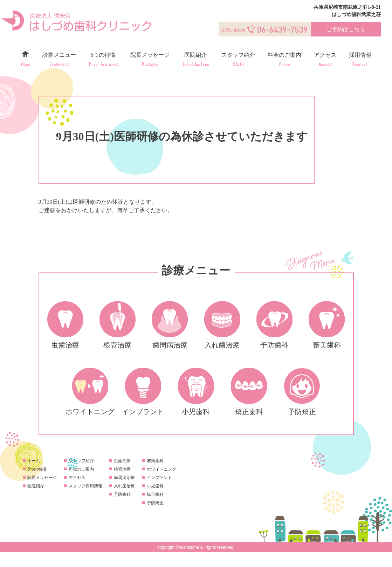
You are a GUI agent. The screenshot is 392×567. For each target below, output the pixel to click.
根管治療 (122, 469)
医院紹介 (196, 59)
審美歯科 (155, 461)
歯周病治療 (124, 478)
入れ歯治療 (124, 486)
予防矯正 (155, 503)
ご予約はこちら (346, 29)
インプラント (159, 478)
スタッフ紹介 (238, 59)
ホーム (26, 59)
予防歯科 (122, 494)
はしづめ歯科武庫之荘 (356, 15)
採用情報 (360, 59)
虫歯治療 (122, 461)
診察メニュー (59, 59)
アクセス (325, 59)
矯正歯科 (155, 494)
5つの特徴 (103, 59)
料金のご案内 (284, 59)
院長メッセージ (150, 59)
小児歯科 (155, 486)
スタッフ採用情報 (85, 486)
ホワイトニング (161, 469)
